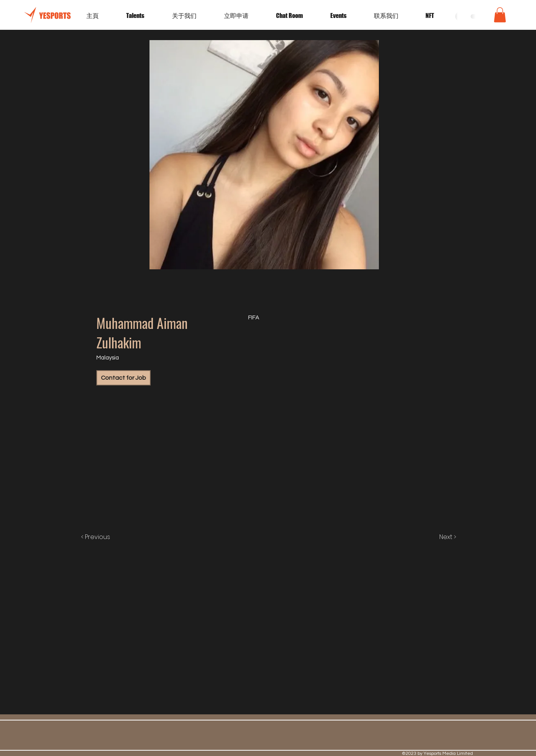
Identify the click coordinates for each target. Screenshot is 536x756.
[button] (346, 16)
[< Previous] (103, 537)
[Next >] (440, 537)
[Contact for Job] (123, 378)
